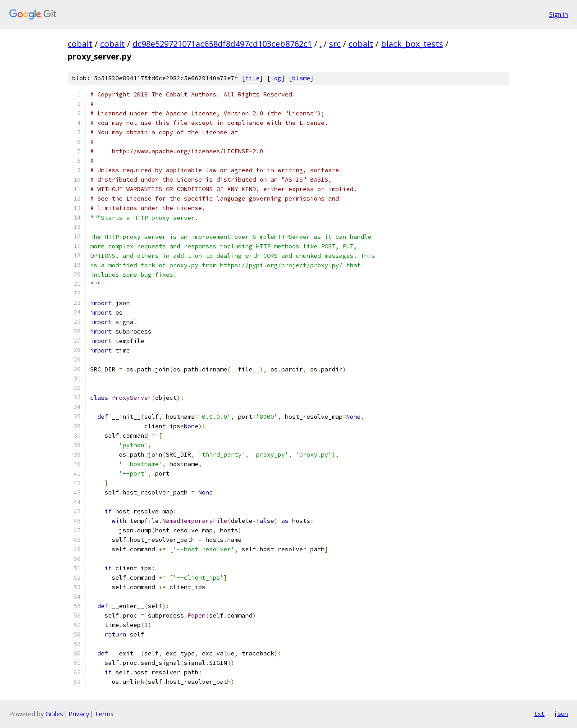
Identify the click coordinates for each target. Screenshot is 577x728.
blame (301, 78)
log (276, 78)
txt (539, 714)
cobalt (80, 44)
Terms (104, 714)
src (335, 44)
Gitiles (54, 714)
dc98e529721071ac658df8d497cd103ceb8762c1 (222, 44)
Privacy (79, 714)
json (561, 714)
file (252, 78)
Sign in (559, 14)
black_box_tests (412, 44)
